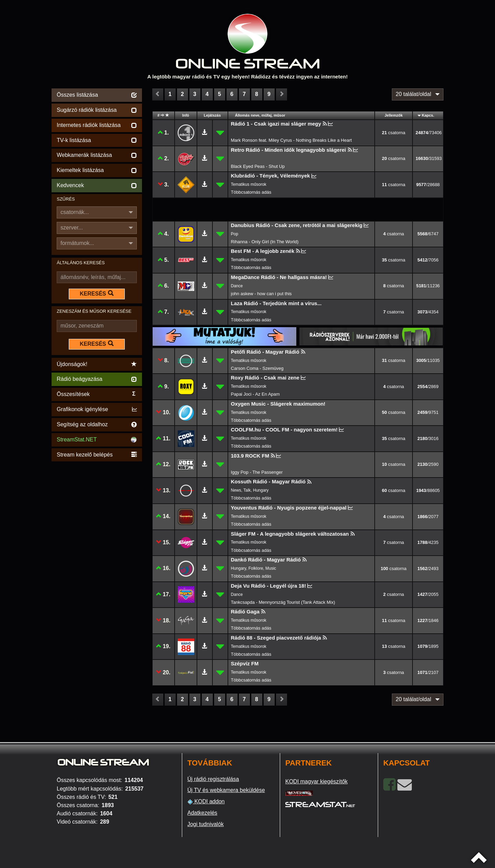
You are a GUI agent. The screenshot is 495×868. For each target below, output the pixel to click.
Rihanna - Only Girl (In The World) (265, 242)
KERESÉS (97, 293)
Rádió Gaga (245, 612)
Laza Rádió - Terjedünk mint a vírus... (276, 303)
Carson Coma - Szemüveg (257, 368)
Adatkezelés (202, 813)
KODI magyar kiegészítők (316, 781)
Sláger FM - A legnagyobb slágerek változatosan (290, 534)
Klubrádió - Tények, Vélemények (271, 176)
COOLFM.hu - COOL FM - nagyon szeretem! (284, 430)
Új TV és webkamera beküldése (226, 790)
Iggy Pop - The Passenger (257, 472)
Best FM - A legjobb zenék (263, 251)
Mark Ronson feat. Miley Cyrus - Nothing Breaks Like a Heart (291, 140)
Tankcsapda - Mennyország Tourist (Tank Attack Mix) (283, 602)
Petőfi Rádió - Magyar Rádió (265, 352)
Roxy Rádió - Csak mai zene (265, 378)
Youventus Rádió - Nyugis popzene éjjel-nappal (289, 508)
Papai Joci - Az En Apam (255, 394)
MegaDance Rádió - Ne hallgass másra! (279, 277)
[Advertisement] (97, 566)
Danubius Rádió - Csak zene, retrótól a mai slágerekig (297, 225)
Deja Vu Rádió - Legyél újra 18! (269, 586)
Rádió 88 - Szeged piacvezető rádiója (276, 638)
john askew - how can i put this (261, 294)
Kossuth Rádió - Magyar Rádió (268, 481)
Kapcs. (428, 115)
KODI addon (206, 802)
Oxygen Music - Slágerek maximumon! (278, 404)
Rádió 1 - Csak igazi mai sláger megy (276, 124)
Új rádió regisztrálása (213, 779)
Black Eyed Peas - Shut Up (258, 166)
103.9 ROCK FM (250, 456)
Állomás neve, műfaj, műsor (260, 115)
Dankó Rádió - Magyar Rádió (266, 560)
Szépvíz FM (245, 663)
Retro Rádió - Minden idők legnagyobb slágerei (289, 150)
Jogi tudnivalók (206, 824)
